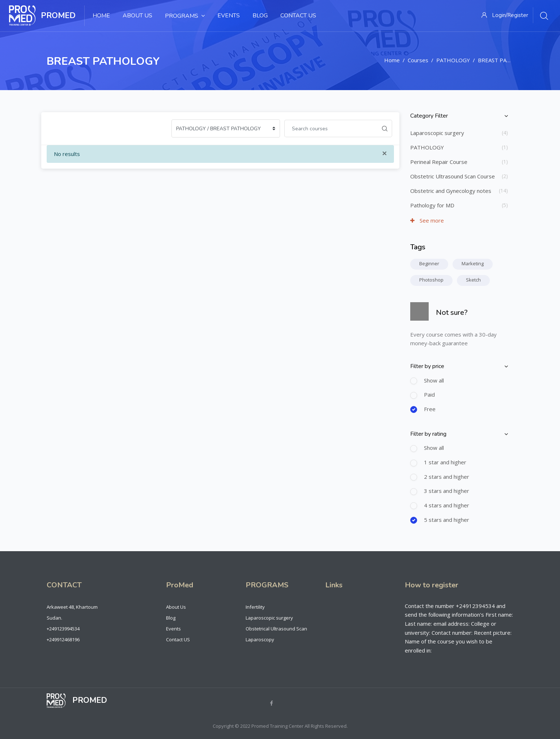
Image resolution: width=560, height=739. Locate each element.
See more (427, 220)
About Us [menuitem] (137, 16)
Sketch (473, 280)
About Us (176, 607)
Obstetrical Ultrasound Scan (276, 629)
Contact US (178, 639)
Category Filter (429, 116)
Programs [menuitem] (185, 16)
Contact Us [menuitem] (298, 16)
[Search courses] (331, 128)
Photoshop (431, 280)
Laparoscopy (260, 639)
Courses (418, 60)
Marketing (473, 263)
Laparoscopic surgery (437, 133)
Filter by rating (428, 434)
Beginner (429, 263)
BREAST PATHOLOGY (506, 60)
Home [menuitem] (101, 16)
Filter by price (427, 366)
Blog (171, 618)
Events (173, 629)
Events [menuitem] (229, 16)
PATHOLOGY (453, 60)
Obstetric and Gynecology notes (451, 191)
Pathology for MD (432, 205)
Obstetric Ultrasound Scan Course (453, 176)
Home (392, 60)
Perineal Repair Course (439, 162)
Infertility (255, 607)
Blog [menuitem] (260, 16)
